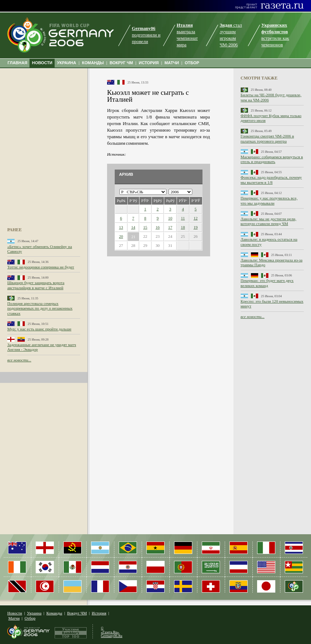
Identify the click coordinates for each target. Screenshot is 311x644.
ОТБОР (192, 63)
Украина (34, 613)
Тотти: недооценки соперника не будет (41, 267)
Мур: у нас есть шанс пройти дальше (39, 329)
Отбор (30, 618)
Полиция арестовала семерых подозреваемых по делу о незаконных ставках (40, 308)
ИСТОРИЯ (149, 63)
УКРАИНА (67, 63)
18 (183, 227)
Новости (15, 613)
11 (183, 218)
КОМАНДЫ (93, 63)
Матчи (14, 618)
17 (170, 227)
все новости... (19, 360)
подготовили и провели (146, 35)
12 (195, 218)
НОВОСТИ (42, 63)
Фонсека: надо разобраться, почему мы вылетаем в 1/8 (271, 180)
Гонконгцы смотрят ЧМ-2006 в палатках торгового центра (267, 138)
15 (145, 227)
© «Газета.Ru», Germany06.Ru (112, 632)
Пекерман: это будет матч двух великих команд (267, 283)
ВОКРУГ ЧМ (121, 63)
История (99, 613)
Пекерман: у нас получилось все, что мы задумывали (269, 200)
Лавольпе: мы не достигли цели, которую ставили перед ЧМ (269, 221)
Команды (54, 613)
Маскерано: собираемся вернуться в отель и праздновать (272, 159)
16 (158, 227)
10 (170, 218)
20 (121, 236)
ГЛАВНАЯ (17, 63)
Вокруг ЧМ (77, 613)
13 (121, 227)
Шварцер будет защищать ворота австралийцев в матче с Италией (36, 285)
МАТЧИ (172, 63)
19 (195, 227)
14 (133, 227)
